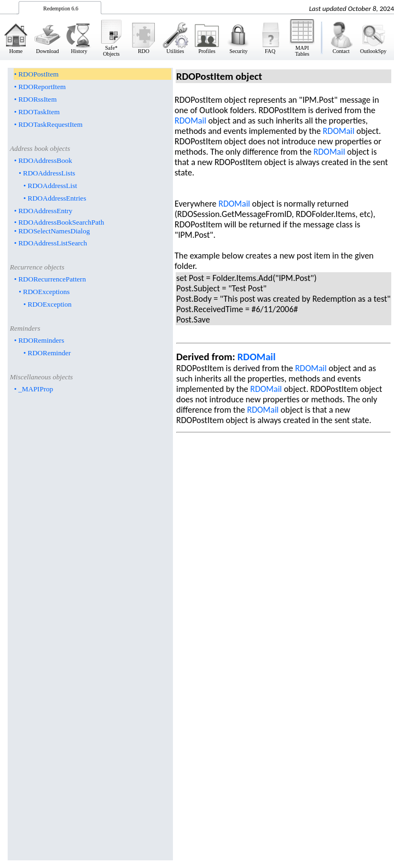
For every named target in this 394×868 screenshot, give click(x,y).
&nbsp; (197, 30)
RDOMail (190, 121)
